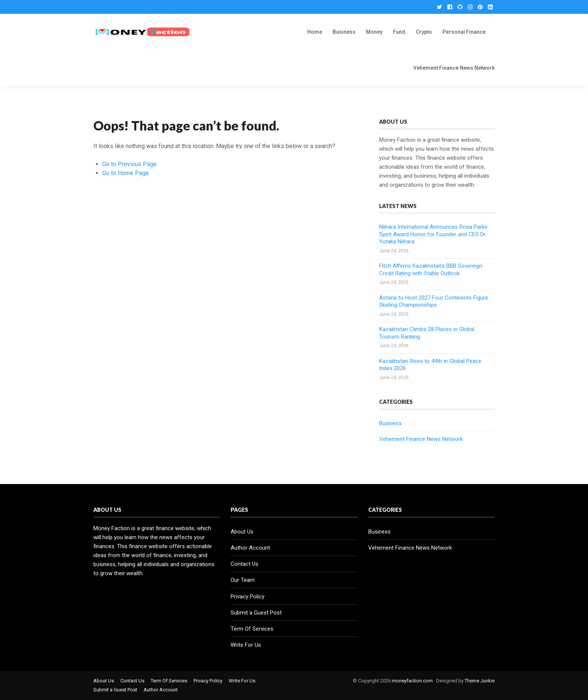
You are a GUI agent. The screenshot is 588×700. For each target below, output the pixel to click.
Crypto (424, 32)
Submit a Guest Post (256, 613)
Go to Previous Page (130, 164)
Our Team (243, 580)
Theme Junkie (480, 681)
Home (315, 32)
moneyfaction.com (412, 681)
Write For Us (246, 645)
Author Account (250, 548)
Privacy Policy (247, 597)
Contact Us (244, 564)
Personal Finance (464, 32)
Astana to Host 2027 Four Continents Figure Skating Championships (434, 301)
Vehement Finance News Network (454, 68)
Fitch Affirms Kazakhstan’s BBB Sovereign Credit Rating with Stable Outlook (431, 270)
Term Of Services (252, 629)
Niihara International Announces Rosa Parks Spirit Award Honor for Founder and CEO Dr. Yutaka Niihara (433, 234)
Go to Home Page (126, 173)
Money (374, 32)
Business (344, 32)
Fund (399, 32)
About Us (242, 532)
